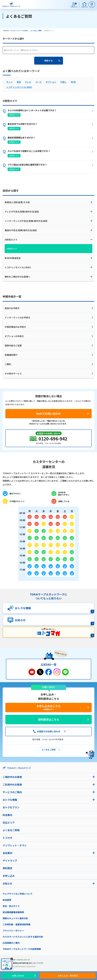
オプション (51, 82)
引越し (63, 82)
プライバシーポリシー (13, 931)
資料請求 (7, 868)
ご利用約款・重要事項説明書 (16, 924)
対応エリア (9, 822)
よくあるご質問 (36, 30)
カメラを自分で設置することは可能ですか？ (29, 151)
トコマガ (7, 838)
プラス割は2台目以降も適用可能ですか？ (27, 165)
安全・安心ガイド (11, 906)
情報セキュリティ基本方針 (15, 918)
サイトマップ (10, 860)
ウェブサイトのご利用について (18, 894)
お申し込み (9, 876)
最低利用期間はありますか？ (21, 138)
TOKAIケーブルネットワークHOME (15, 30)
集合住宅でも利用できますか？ (22, 124)
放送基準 (7, 900)
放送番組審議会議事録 (13, 912)
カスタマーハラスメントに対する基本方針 (23, 937)
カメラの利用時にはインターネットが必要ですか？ (32, 110)
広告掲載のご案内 (11, 943)
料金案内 (7, 815)
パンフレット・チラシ (15, 845)
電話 (19, 82)
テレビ (28, 82)
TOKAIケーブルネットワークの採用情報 (22, 949)
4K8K (73, 82)
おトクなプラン (11, 807)
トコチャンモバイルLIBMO (19, 87)
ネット (9, 82)
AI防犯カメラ (14, 115)
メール (38, 82)
